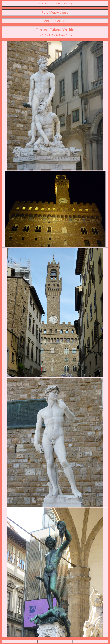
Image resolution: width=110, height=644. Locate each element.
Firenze (42, 30)
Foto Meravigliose (55, 12)
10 (70, 35)
